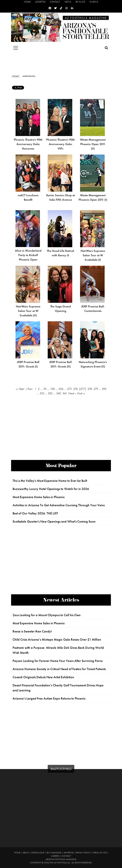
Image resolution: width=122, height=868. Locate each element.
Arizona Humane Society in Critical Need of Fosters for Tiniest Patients (59, 669)
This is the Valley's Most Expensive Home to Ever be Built (50, 481)
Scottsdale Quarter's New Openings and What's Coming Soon (54, 521)
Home (27, 2)
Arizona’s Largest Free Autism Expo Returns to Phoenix (49, 698)
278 (90, 389)
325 (50, 393)
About (26, 853)
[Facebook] (50, 8)
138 (52, 389)
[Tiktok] (61, 8)
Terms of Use (100, 853)
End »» (81, 393)
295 (104, 389)
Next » (72, 393)
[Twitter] (55, 8)
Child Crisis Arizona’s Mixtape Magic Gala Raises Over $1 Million (57, 640)
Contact (55, 2)
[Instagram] (67, 8)
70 (45, 389)
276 (76, 389)
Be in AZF (80, 2)
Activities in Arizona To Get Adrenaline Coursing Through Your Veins (59, 505)
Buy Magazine (54, 853)
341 (65, 393)
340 (59, 393)
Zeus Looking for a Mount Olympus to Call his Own (47, 615)
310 (42, 393)
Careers (55, 856)
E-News (94, 2)
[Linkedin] (72, 8)
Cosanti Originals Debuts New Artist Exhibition (43, 677)
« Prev (30, 389)
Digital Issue (38, 853)
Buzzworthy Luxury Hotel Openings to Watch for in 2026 (51, 489)
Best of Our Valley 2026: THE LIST (35, 513)
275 (69, 389)
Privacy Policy (83, 853)
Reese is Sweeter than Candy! (32, 631)
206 (61, 389)
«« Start (21, 389)
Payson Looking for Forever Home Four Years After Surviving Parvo (58, 661)
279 (96, 389)
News (68, 2)
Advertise (40, 2)
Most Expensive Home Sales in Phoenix (39, 497)
